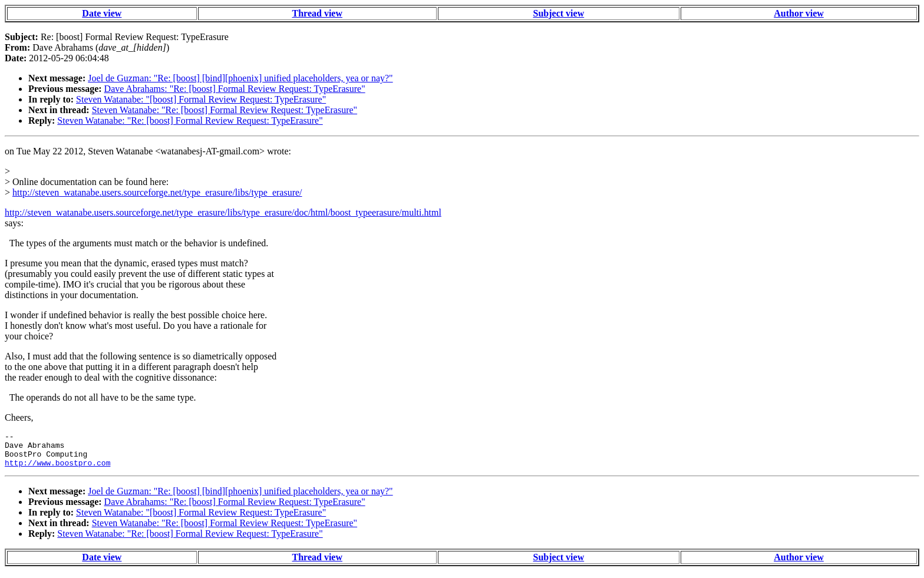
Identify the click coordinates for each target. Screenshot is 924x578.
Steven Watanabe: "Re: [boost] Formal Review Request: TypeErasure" (225, 110)
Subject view (559, 13)
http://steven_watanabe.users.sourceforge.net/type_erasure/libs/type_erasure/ (157, 192)
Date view (102, 13)
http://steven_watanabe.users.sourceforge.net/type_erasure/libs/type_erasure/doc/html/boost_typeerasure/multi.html (223, 212)
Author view (799, 13)
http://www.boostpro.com (57, 470)
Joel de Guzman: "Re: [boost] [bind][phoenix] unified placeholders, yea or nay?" (240, 78)
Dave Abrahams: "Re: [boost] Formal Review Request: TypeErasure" (235, 89)
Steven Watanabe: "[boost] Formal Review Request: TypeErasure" (201, 99)
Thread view (317, 13)
